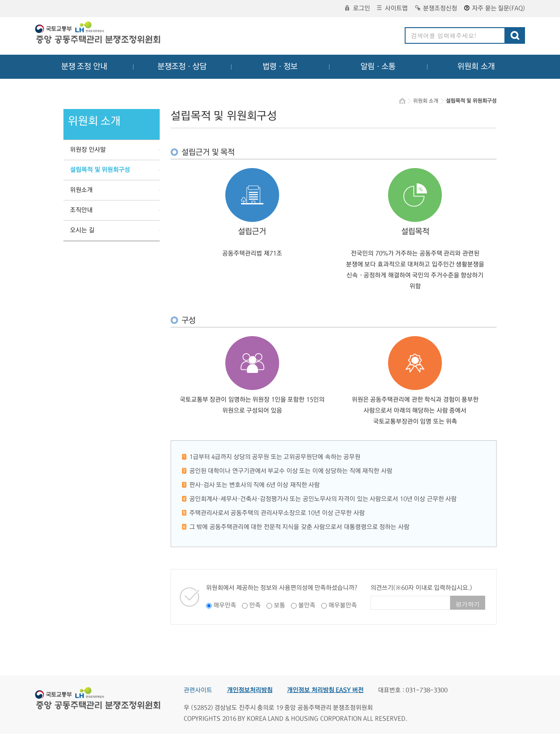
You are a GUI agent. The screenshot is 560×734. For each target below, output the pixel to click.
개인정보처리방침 (250, 690)
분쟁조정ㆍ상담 (182, 67)
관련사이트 (198, 690)
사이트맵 (392, 8)
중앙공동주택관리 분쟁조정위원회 (98, 34)
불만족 (307, 605)
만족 (255, 605)
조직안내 (81, 210)
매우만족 (225, 605)
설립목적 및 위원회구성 (100, 170)
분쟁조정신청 (436, 8)
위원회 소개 (476, 67)
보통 (280, 605)
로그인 (358, 8)
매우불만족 (343, 605)
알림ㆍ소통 (378, 67)
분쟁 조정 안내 (84, 67)
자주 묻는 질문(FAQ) (495, 8)
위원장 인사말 (88, 150)
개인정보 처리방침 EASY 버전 (325, 690)
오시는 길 (82, 230)
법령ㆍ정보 (280, 67)
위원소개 (81, 190)
